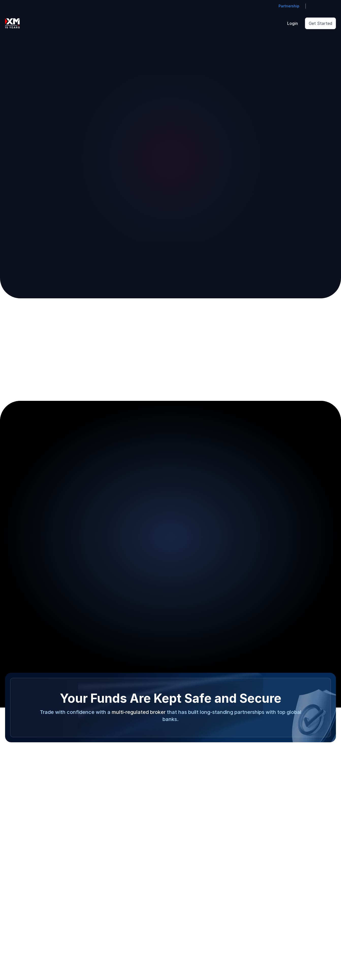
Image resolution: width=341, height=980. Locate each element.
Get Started (320, 23)
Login (293, 23)
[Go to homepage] (12, 23)
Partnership (289, 6)
